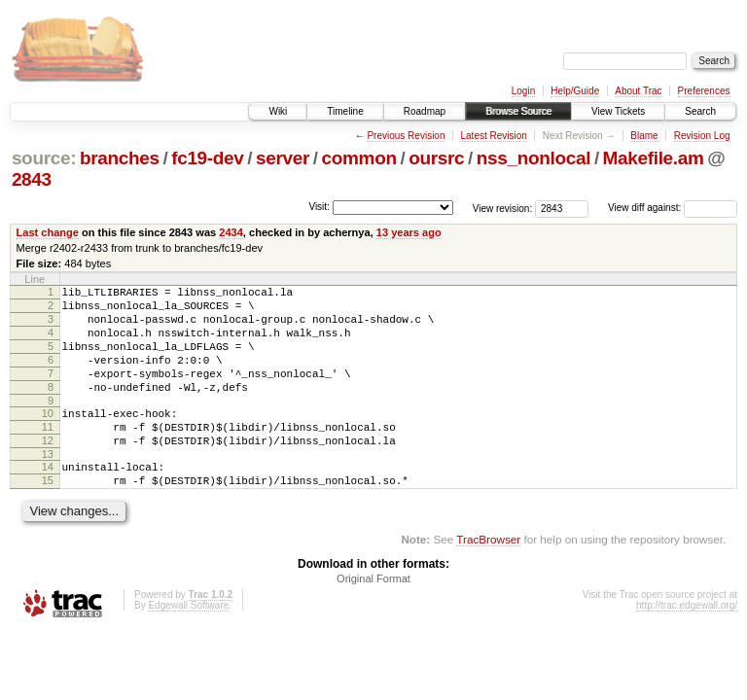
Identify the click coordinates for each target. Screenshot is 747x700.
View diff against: (673, 208)
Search (700, 111)
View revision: (503, 208)
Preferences (704, 91)
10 (48, 437)
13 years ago (409, 232)
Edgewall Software (188, 643)
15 (48, 515)
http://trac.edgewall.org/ (687, 643)
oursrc (436, 158)
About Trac (638, 91)
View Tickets (618, 111)
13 (48, 486)
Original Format (373, 616)
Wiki (278, 111)
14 (48, 499)
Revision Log (702, 136)
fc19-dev (207, 158)
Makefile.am (654, 158)
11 (48, 453)
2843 (32, 179)
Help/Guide (575, 91)
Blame (644, 136)
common (359, 158)
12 (48, 470)
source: (44, 158)
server (283, 158)
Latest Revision (493, 136)
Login (523, 91)
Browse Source (518, 111)
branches (120, 158)
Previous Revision (406, 136)
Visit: (319, 207)
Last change (48, 232)
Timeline (345, 111)
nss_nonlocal (534, 158)
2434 (231, 232)
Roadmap (425, 111)
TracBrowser (488, 577)
